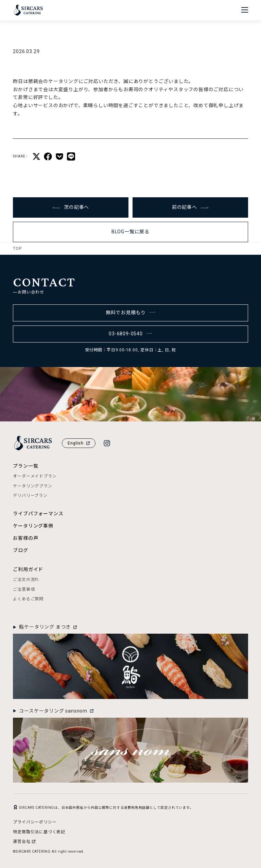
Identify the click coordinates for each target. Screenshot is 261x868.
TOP (17, 249)
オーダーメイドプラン (35, 476)
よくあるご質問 (28, 599)
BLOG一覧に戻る (130, 232)
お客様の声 (25, 538)
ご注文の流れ (26, 580)
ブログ (20, 550)
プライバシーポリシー (35, 822)
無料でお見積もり (131, 313)
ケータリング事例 (33, 526)
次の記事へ (71, 207)
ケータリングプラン (32, 486)
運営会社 (24, 841)
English (79, 443)
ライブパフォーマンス (38, 514)
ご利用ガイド (28, 569)
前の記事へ (190, 207)
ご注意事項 (24, 589)
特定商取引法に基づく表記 (39, 832)
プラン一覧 (25, 466)
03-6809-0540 (130, 334)
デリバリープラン (30, 496)
